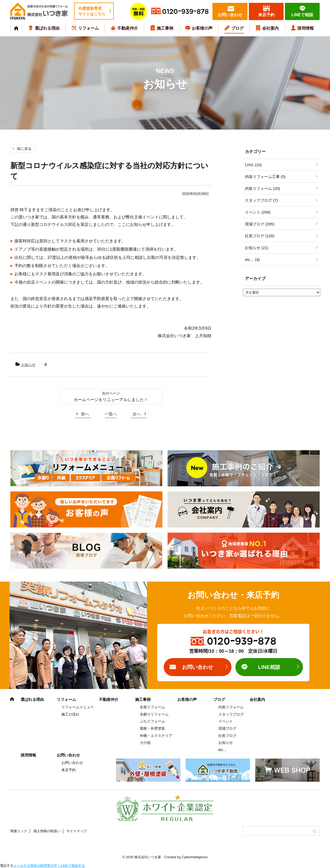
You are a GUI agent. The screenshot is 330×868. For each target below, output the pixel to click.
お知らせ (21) (257, 248)
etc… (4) (252, 259)
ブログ (237, 28)
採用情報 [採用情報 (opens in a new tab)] (306, 28)
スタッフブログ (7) (261, 200)
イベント (226, 721)
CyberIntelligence (195, 857)
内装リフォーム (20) (262, 188)
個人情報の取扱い (47, 831)
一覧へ (111, 414)
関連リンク (19, 831)
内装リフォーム (231, 707)
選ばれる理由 (47, 28)
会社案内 (270, 28)
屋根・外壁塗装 (152, 728)
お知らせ (28, 365)
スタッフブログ (231, 714)
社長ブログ (227, 736)
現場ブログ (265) (260, 224)
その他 (145, 743)
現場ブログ (227, 728)
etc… (223, 750)
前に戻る (24, 149)
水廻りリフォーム (154, 714)
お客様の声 (202, 28)
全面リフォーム (152, 707)
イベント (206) (258, 212)
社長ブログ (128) (260, 236)
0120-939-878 (185, 12)
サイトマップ (77, 831)
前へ (85, 414)
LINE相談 (269, 667)
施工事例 (165, 28)
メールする (22, 866)
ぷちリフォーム (152, 721)
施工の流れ (70, 714)
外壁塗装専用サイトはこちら (92, 11)
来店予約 (266, 15)
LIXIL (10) (253, 165)
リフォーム (88, 28)
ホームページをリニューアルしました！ (111, 400)
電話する (7, 866)
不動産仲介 (128, 28)
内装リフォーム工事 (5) (265, 177)
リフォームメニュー (78, 707)
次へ (137, 414)
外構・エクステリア (156, 736)
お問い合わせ (230, 15)
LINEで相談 (302, 15)
